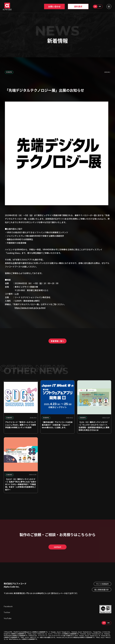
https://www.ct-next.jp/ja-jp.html (30, 308)
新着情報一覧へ (58, 341)
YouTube (8, 618)
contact (58, 547)
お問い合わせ (54, 6)
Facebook (8, 606)
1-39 (17, 294)
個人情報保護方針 (102, 590)
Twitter (7, 612)
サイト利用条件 (102, 584)
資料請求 (78, 6)
